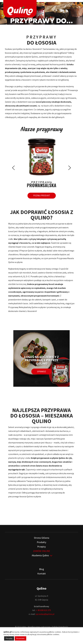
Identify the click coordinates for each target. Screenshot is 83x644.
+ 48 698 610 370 (43, 610)
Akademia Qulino (40, 555)
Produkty (41, 542)
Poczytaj (9, 638)
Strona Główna (42, 537)
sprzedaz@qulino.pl (45, 614)
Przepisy (41, 546)
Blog (42, 569)
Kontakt (42, 573)
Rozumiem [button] (20, 638)
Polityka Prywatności (60, 626)
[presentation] (13, 168)
